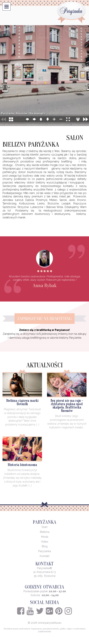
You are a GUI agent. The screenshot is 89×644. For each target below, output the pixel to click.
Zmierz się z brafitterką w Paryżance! (44, 330)
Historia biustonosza (22, 465)
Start (44, 527)
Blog (45, 546)
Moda (45, 537)
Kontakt (45, 556)
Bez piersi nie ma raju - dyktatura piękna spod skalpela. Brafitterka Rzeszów (67, 406)
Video (45, 542)
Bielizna (45, 532)
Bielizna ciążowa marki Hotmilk (22, 402)
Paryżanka (44, 551)
